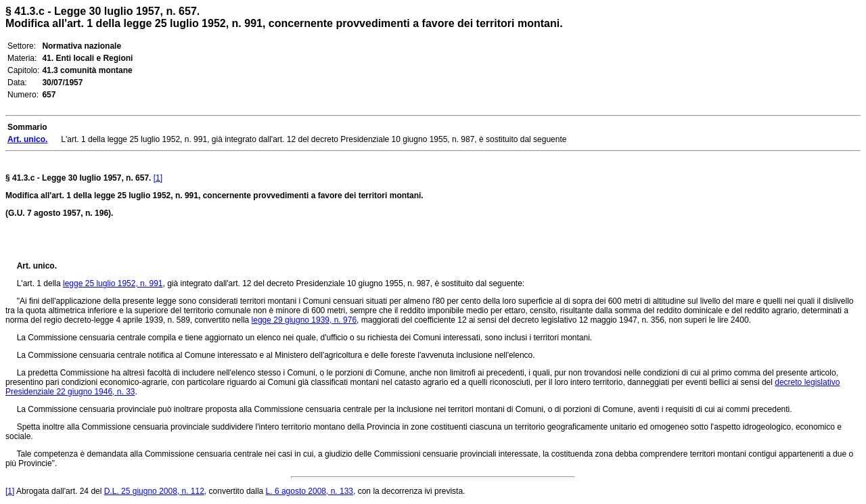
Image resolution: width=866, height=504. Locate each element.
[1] (158, 178)
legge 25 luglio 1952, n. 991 (113, 283)
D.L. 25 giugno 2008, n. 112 (154, 491)
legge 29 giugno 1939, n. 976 (304, 320)
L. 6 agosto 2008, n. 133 (310, 491)
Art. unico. (37, 266)
